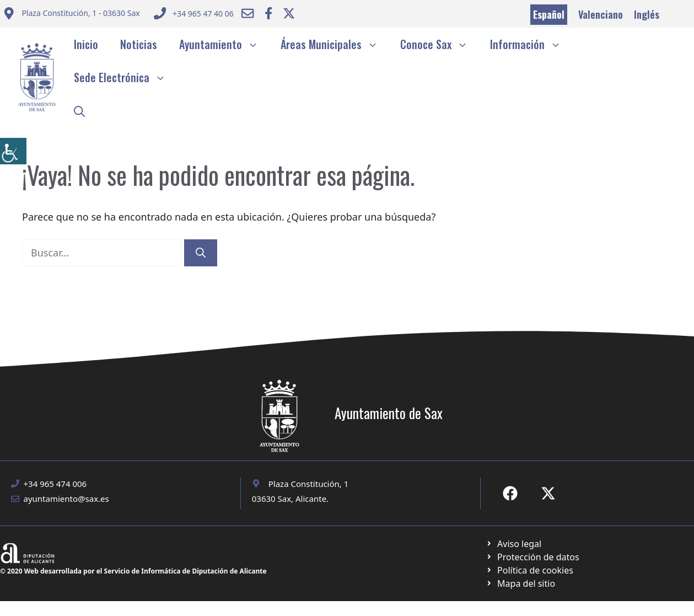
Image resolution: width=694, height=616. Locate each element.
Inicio (86, 44)
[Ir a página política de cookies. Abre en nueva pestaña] (532, 557)
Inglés (647, 14)
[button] (79, 110)
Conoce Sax (440, 44)
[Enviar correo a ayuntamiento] (71, 15)
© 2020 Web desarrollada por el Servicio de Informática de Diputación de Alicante (133, 571)
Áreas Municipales (335, 44)
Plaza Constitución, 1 (309, 484)
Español (549, 14)
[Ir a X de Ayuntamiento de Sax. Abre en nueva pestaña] (548, 493)
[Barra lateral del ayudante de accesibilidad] (13, 151)
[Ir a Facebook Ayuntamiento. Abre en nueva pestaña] (268, 13)
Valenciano (601, 14)
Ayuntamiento (224, 44)
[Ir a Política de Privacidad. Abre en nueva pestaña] (513, 544)
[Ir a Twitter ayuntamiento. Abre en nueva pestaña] (289, 13)
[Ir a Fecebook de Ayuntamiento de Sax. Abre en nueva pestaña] (510, 493)
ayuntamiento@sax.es (66, 499)
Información (531, 44)
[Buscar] (201, 253)
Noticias (139, 44)
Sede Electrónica (125, 77)
